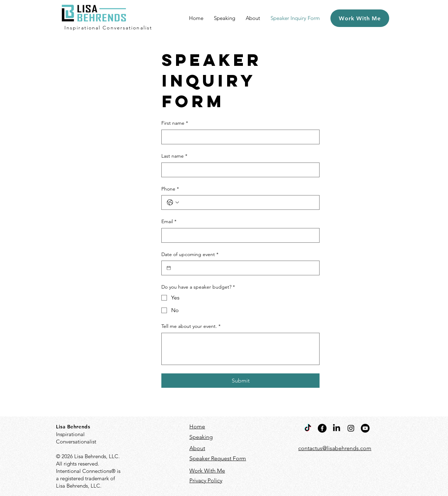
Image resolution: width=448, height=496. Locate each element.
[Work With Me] (360, 18)
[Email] (238, 235)
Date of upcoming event (190, 255)
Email (169, 222)
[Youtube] (365, 428)
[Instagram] (351, 428)
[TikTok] (308, 428)
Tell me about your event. (191, 326)
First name (175, 123)
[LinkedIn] (337, 428)
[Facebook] (322, 428)
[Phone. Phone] (247, 202)
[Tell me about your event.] (240, 349)
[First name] (238, 137)
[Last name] (238, 170)
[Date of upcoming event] (169, 268)
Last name (174, 156)
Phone (170, 189)
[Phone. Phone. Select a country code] (173, 202)
